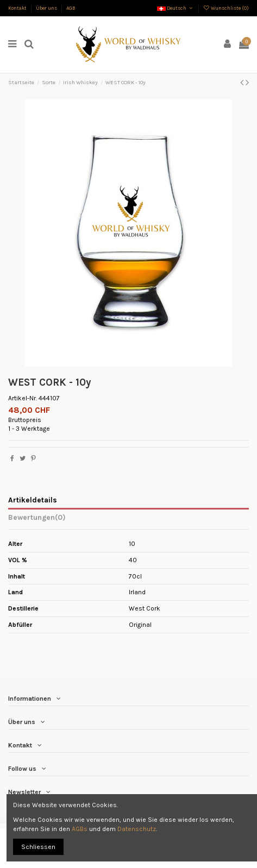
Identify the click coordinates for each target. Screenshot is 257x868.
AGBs (80, 829)
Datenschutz (137, 829)
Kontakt (18, 8)
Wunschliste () (226, 8)
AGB (71, 8)
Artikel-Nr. (23, 398)
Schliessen (38, 847)
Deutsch (175, 8)
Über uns (47, 8)
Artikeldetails (33, 500)
